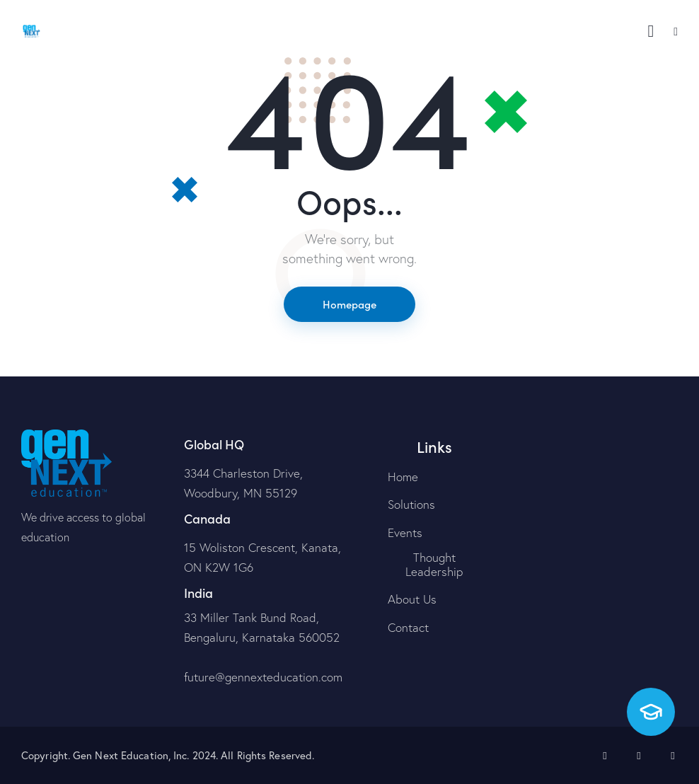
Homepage (349, 304)
